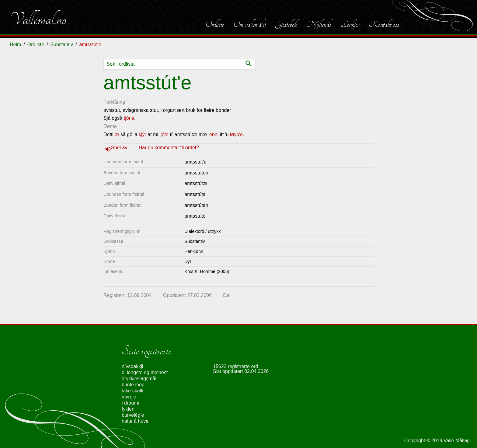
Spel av (120, 148)
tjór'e (129, 118)
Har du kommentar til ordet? (169, 148)
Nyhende (319, 24)
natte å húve (135, 421)
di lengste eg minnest (145, 372)
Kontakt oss (384, 24)
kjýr (143, 134)
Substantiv (62, 45)
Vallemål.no (38, 19)
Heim (15, 45)
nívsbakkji (132, 366)
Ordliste (215, 24)
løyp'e (236, 134)
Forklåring (114, 102)
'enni (213, 134)
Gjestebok (286, 24)
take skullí (132, 391)
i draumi (130, 403)
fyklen (128, 409)
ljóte (164, 134)
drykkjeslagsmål (139, 379)
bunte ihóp (133, 385)
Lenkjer (350, 24)
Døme (110, 126)
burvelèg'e (133, 415)
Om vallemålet (250, 24)
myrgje (129, 397)
